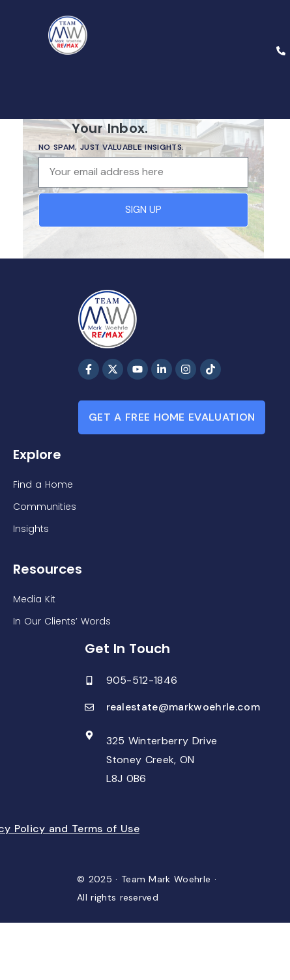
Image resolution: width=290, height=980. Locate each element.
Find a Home (43, 484)
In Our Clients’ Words (62, 621)
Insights (31, 529)
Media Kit (34, 599)
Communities (45, 507)
